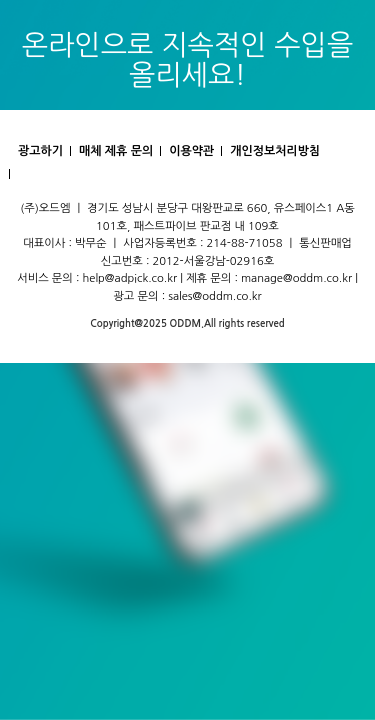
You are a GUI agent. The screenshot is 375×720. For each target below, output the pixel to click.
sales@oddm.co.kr (215, 296)
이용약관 (191, 151)
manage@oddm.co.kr (296, 278)
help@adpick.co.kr (130, 278)
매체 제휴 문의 (116, 151)
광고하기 (40, 151)
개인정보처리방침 (275, 151)
